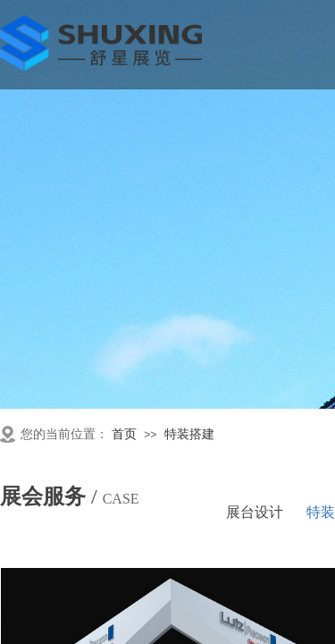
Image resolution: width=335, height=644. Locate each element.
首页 (124, 434)
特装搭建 (189, 434)
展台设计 (255, 512)
